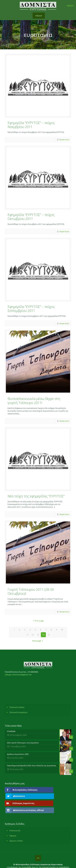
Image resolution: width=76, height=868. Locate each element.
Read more (64, 140)
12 (33, 635)
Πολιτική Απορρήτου (18, 712)
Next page (38, 641)
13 (38, 635)
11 (27, 635)
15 (49, 635)
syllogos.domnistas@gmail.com (18, 675)
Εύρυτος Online (16, 831)
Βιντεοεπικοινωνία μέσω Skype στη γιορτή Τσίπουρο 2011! (34, 401)
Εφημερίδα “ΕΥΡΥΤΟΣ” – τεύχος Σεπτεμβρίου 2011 (31, 309)
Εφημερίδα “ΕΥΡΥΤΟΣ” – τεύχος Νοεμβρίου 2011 (31, 125)
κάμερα (39, 16)
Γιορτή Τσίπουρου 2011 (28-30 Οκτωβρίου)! (31, 591)
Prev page (38, 621)
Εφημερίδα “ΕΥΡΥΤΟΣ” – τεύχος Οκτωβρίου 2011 (31, 217)
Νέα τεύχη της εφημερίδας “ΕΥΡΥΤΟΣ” (36, 496)
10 (62, 630)
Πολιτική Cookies (17, 707)
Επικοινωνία (15, 820)
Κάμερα (13, 825)
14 (43, 635)
